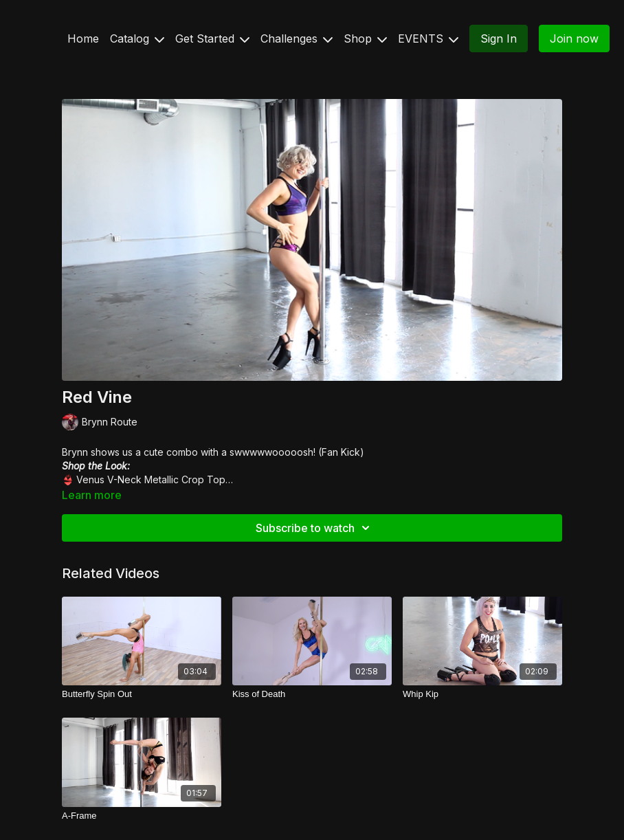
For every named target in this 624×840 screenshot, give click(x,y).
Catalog (137, 38)
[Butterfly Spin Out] (142, 694)
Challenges (297, 38)
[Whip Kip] (482, 694)
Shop (365, 38)
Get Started (212, 38)
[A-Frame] (142, 816)
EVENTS (428, 38)
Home (83, 38)
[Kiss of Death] (312, 694)
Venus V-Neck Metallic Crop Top (149, 479)
